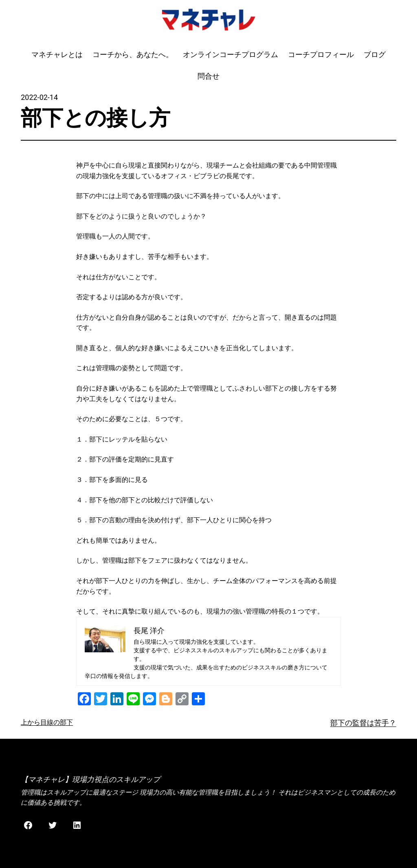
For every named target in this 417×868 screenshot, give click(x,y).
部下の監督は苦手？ (363, 723)
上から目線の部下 (47, 722)
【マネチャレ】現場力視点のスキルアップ (90, 779)
